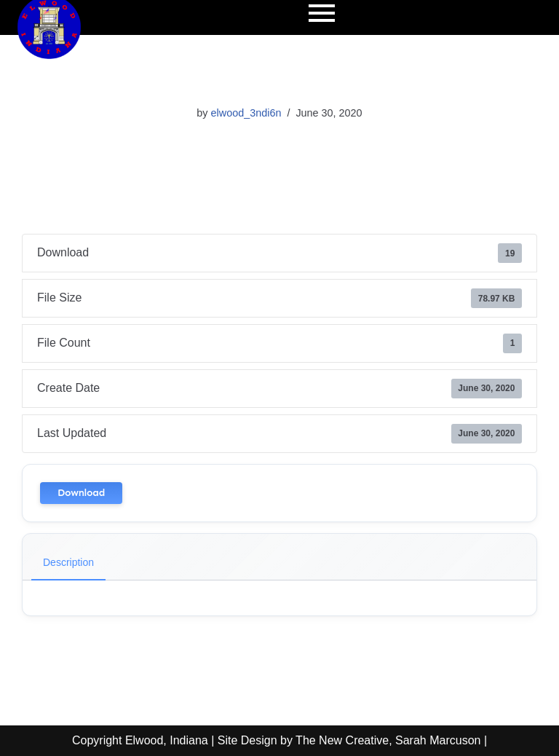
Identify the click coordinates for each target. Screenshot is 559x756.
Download (81, 493)
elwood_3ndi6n (246, 113)
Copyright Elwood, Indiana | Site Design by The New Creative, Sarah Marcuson (276, 740)
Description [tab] (68, 562)
